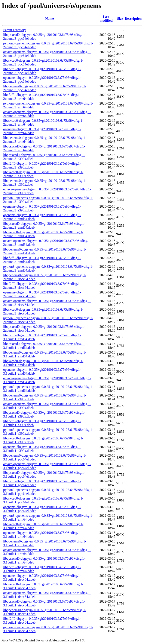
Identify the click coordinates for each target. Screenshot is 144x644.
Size (120, 19)
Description (133, 19)
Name (50, 19)
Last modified (106, 19)
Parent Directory (15, 30)
